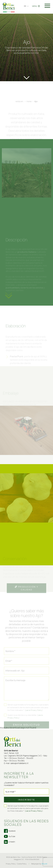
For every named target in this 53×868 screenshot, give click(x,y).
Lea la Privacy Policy (34, 811)
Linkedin (10, 842)
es (25, 6)
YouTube (10, 836)
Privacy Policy (11, 864)
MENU (36, 6)
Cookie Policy (22, 864)
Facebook (10, 831)
